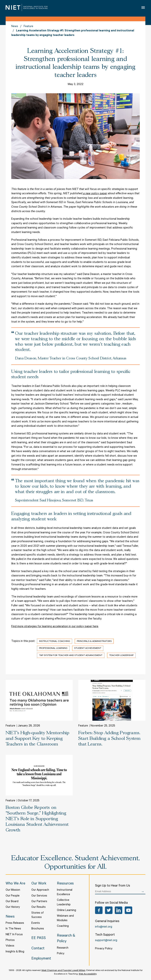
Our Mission (13, 890)
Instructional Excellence (65, 892)
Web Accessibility (88, 974)
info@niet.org (104, 927)
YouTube (128, 910)
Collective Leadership (64, 903)
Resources (65, 884)
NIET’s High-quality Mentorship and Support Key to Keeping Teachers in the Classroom (37, 739)
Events (36, 923)
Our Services (39, 896)
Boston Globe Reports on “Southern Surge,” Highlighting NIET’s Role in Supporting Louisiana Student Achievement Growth (37, 819)
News (15, 27)
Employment (41, 959)
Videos (10, 946)
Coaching (63, 926)
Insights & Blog (15, 952)
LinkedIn (119, 910)
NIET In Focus (14, 935)
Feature (28, 27)
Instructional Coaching (55, 641)
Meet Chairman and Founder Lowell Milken (63, 971)
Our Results (39, 907)
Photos (10, 940)
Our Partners (39, 902)
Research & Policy (66, 939)
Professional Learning (53, 648)
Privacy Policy (104, 949)
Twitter (109, 910)
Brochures (38, 929)
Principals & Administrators (94, 641)
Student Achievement (88, 648)
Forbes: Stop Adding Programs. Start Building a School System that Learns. (109, 739)
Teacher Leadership (121, 656)
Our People (13, 896)
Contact (38, 949)
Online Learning (66, 911)
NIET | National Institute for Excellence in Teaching (27, 7)
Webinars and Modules (65, 918)
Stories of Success (38, 915)
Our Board (12, 902)
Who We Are (15, 884)
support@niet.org (106, 941)
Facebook (99, 910)
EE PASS (39, 938)
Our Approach (40, 890)
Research (63, 948)
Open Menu (143, 7)
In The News (13, 929)
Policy (61, 954)
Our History (13, 907)
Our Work (39, 884)
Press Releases (15, 923)
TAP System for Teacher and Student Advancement (71, 656)
